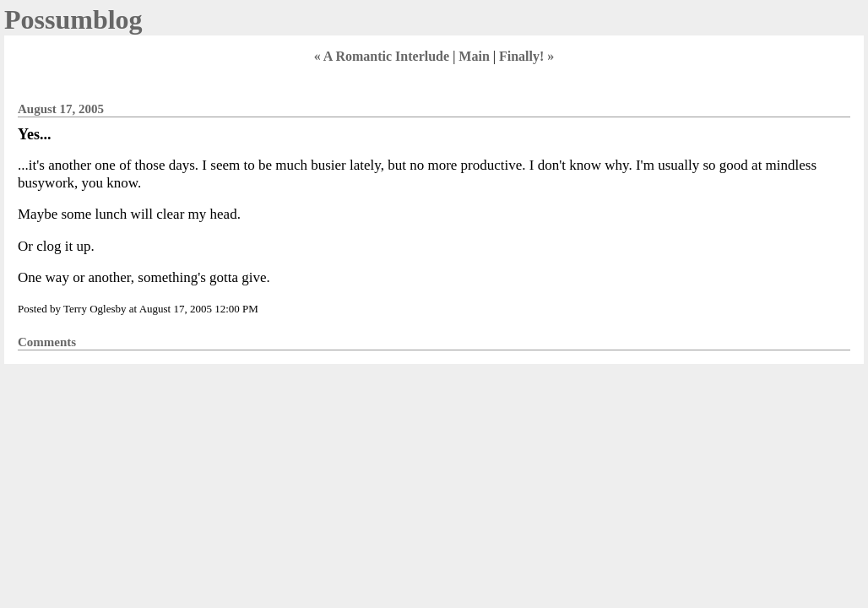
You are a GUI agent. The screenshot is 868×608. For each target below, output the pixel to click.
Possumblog (73, 19)
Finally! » (526, 56)
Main (474, 56)
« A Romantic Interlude (382, 56)
